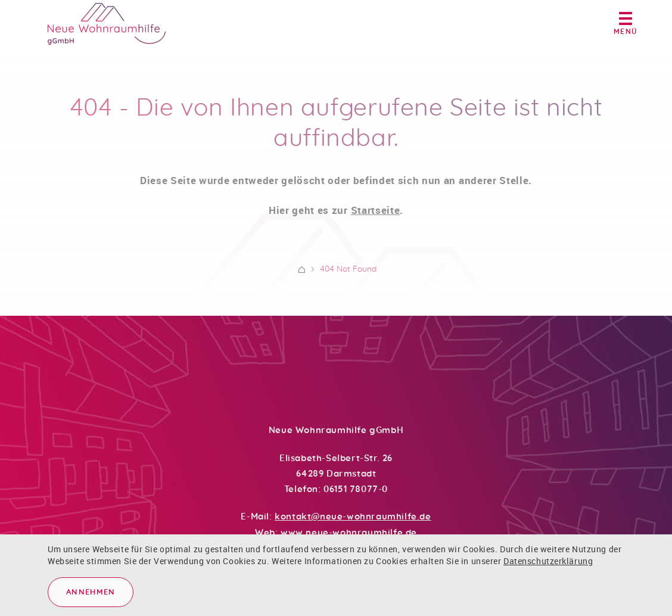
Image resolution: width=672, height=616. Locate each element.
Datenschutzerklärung (548, 561)
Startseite (376, 215)
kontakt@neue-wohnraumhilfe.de (353, 517)
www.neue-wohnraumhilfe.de (349, 533)
